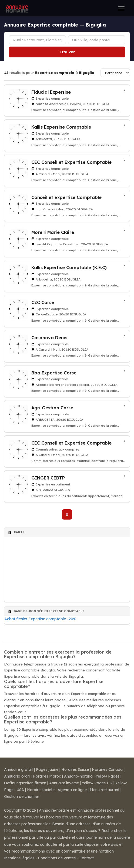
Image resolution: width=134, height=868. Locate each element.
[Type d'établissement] (37, 40)
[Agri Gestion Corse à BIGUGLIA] (67, 416)
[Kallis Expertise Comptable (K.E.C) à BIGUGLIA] (67, 276)
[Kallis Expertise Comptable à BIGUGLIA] (67, 136)
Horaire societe (41, 790)
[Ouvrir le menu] (121, 8)
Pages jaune (47, 769)
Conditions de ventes (57, 858)
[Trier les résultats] (115, 73)
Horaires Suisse (75, 769)
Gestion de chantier (22, 797)
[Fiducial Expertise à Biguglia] (67, 101)
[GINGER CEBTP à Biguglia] (67, 487)
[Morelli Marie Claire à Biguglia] (67, 241)
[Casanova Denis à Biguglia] (67, 346)
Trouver (67, 52)
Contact (87, 858)
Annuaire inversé (64, 783)
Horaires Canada (107, 769)
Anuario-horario (78, 776)
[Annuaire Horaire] (16, 8)
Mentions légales (19, 858)
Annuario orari (17, 776)
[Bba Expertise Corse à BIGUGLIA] (67, 381)
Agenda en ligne (72, 790)
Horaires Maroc (47, 776)
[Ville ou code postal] (97, 40)
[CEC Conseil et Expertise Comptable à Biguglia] (67, 171)
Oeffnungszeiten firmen (25, 783)
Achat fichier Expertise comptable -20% (40, 619)
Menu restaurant (105, 790)
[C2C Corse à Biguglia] (67, 311)
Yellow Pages (108, 776)
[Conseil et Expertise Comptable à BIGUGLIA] (67, 206)
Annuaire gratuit (19, 769)
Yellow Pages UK (97, 783)
